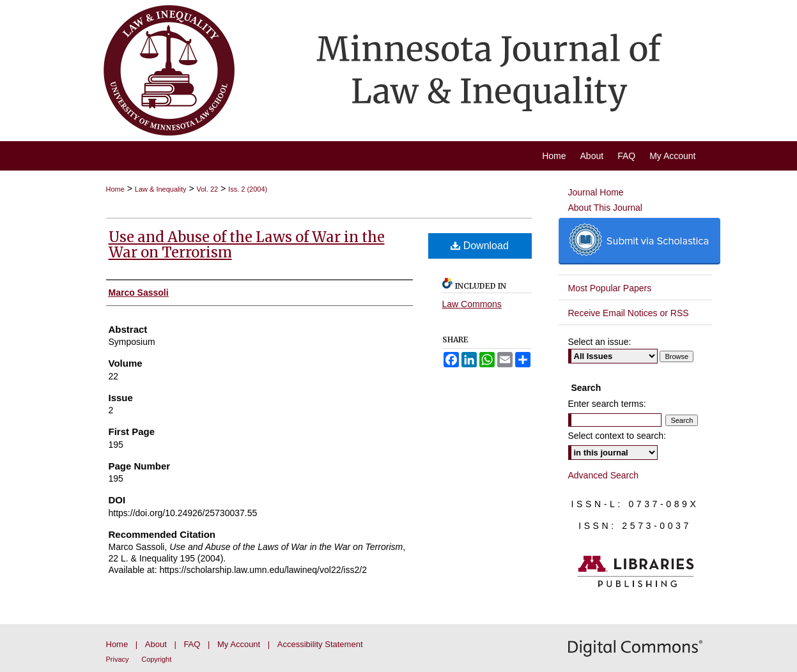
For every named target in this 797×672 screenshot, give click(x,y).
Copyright (156, 659)
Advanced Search (604, 475)
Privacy (118, 659)
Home (115, 189)
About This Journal (605, 208)
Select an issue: (600, 342)
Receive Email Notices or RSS (629, 313)
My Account (239, 644)
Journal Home (596, 192)
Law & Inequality (161, 189)
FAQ (192, 644)
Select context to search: (617, 436)
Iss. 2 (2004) (248, 189)
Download (480, 246)
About (156, 644)
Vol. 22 (208, 189)
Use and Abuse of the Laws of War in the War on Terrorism (247, 245)
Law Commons (472, 304)
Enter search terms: (607, 404)
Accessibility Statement (320, 644)
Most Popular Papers (610, 288)
